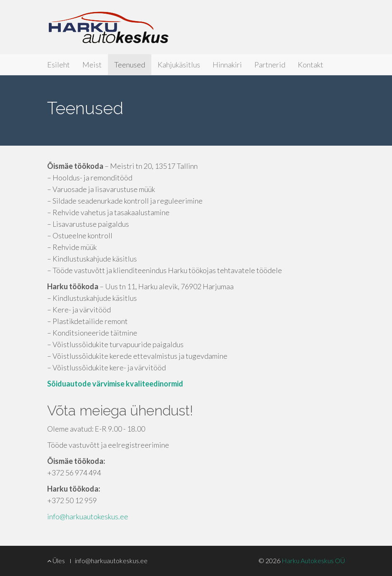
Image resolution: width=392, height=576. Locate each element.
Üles (56, 560)
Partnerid (270, 65)
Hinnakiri (227, 65)
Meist (92, 65)
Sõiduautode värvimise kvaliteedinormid (115, 384)
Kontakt (311, 65)
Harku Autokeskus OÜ (108, 27)
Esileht (59, 65)
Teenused (130, 65)
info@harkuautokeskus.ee (88, 516)
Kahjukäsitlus (179, 65)
